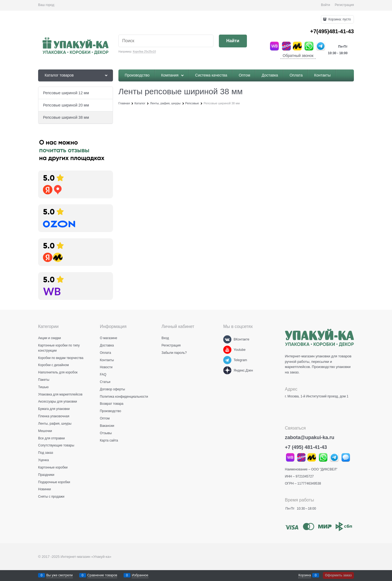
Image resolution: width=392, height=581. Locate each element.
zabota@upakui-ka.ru (310, 437)
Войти (326, 5)
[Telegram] (227, 360)
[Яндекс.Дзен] (227, 370)
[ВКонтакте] (227, 339)
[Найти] (233, 41)
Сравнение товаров (102, 575)
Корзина (305, 575)
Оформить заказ (338, 575)
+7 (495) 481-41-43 (306, 447)
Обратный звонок (298, 56)
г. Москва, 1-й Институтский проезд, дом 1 (317, 396)
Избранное (140, 575)
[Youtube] (227, 350)
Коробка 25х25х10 (144, 52)
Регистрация (344, 5)
